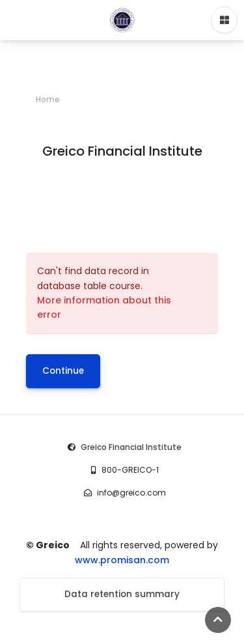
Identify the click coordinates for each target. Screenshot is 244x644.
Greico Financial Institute (131, 447)
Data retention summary (122, 594)
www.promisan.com (122, 560)
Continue (63, 371)
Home (48, 99)
